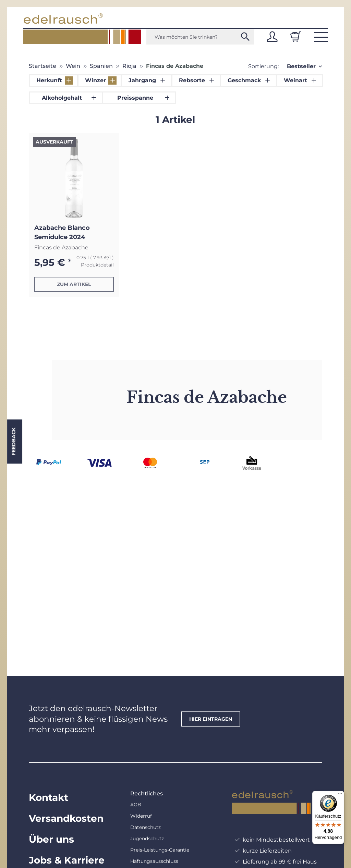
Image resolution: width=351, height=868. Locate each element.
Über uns (51, 839)
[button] (272, 37)
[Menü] (340, 795)
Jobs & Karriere (67, 860)
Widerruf (141, 816)
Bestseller (301, 66)
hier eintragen (211, 719)
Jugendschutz (147, 839)
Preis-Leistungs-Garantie (160, 850)
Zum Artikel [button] (74, 284)
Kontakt (49, 797)
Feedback (13, 442)
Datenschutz (146, 827)
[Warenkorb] (295, 37)
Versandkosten (66, 818)
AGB (136, 805)
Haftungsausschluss (154, 861)
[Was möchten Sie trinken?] (200, 37)
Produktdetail (97, 265)
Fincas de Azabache (61, 247)
